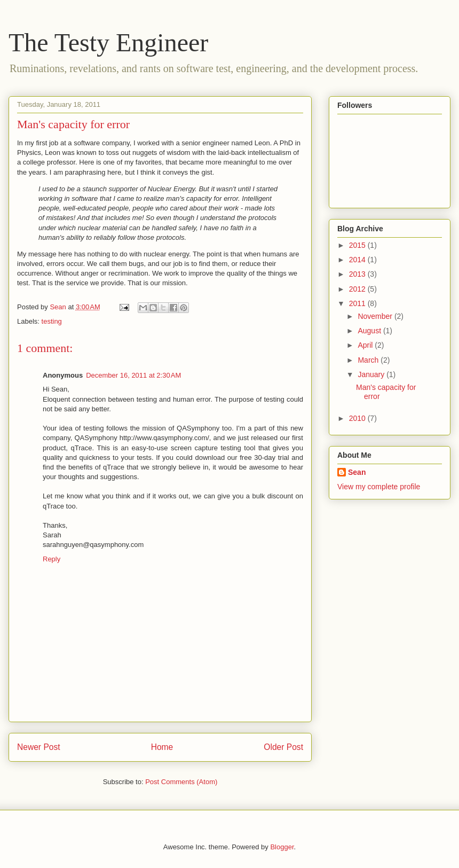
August (370, 331)
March (369, 360)
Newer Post (39, 747)
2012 (358, 289)
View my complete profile (379, 487)
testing (52, 321)
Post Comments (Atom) (181, 782)
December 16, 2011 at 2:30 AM (133, 375)
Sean (357, 472)
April (366, 345)
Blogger (282, 847)
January (372, 374)
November (376, 316)
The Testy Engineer (108, 42)
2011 (358, 303)
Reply (52, 559)
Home (162, 747)
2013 (358, 274)
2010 (358, 418)
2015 (358, 245)
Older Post (283, 747)
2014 (358, 260)
